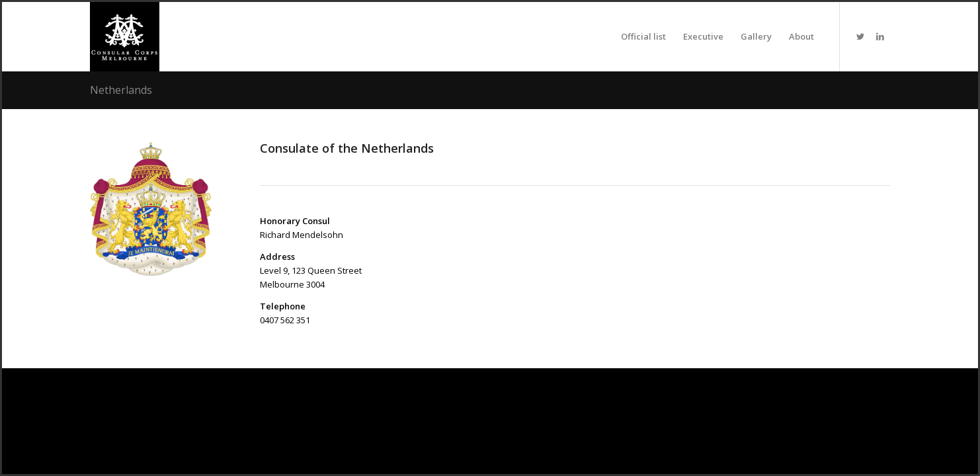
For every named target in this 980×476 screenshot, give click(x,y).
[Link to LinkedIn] (880, 36)
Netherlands (121, 90)
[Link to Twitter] (860, 36)
